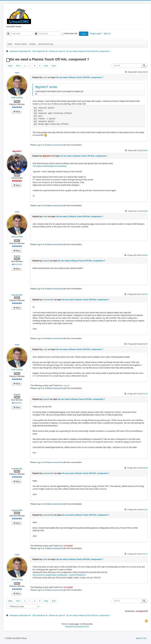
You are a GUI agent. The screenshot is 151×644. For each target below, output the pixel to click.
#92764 (145, 294)
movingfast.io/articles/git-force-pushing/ (49, 166)
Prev (18, 66)
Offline (17, 102)
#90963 (145, 72)
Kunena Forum (82, 627)
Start (10, 66)
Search (32, 44)
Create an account (53, 145)
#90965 (145, 211)
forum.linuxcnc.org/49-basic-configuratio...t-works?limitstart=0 (59, 575)
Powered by (70, 627)
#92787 (145, 554)
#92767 (145, 344)
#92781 (145, 510)
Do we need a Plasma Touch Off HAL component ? (80, 77)
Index (10, 44)
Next (46, 66)
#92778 (145, 394)
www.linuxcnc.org (45, 44)
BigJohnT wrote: (47, 87)
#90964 (145, 151)
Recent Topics (21, 44)
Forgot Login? (96, 33)
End (54, 66)
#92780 (145, 468)
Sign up (107, 33)
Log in (84, 34)
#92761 (145, 255)
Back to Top (141, 638)
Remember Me (71, 33)
